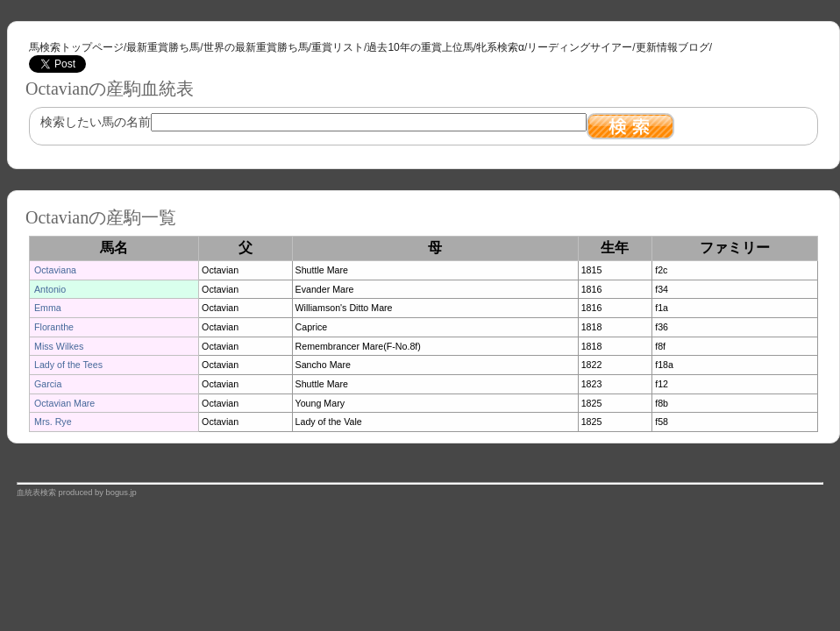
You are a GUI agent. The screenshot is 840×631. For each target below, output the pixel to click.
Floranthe (54, 327)
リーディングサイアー (580, 47)
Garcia (48, 384)
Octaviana (55, 270)
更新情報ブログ (673, 47)
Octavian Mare (64, 403)
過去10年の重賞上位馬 (420, 47)
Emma (48, 308)
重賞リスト (338, 47)
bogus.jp (121, 493)
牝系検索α (500, 47)
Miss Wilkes (59, 346)
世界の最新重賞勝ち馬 (256, 47)
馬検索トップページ (76, 47)
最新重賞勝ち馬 (163, 47)
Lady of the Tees (68, 365)
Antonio (50, 289)
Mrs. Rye (53, 422)
